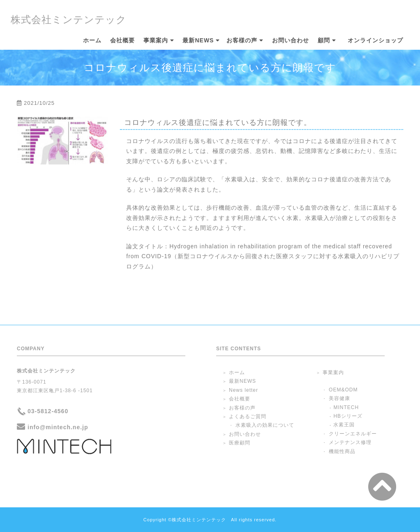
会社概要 (122, 40)
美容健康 (339, 398)
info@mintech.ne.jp (58, 427)
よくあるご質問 (248, 416)
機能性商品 (342, 451)
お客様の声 (242, 40)
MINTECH (346, 407)
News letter (243, 390)
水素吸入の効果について (265, 425)
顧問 (324, 40)
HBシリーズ (348, 416)
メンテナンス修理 (350, 442)
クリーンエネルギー (353, 434)
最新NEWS (198, 40)
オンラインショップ (375, 40)
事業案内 (156, 40)
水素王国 (344, 425)
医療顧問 (240, 443)
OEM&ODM (343, 390)
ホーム (92, 40)
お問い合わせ (291, 40)
